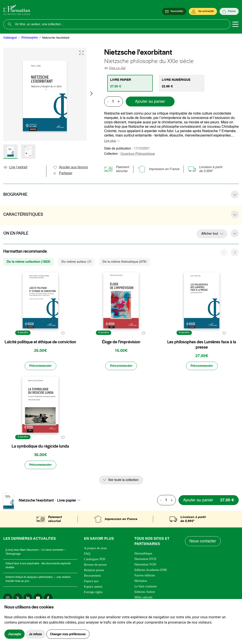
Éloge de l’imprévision (121, 342)
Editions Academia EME (151, 570)
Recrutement (92, 576)
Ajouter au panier (150, 102)
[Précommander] (40, 366)
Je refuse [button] (35, 634)
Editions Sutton (145, 592)
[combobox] (70, 500)
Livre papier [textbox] (67, 500)
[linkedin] (28, 598)
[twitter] (18, 598)
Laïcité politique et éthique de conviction (40, 342)
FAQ (87, 554)
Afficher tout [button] (210, 234)
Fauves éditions (145, 575)
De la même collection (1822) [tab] (28, 262)
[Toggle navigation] (235, 24)
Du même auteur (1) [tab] (76, 262)
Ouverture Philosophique (138, 154)
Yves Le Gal (117, 68)
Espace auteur (93, 586)
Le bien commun (146, 586)
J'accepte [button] (15, 634)
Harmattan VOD (145, 564)
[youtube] (38, 598)
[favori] (63, 333)
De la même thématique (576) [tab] (125, 262)
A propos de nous (96, 548)
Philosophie (30, 38)
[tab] (130, 83)
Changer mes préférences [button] (68, 634)
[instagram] (8, 598)
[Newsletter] (174, 11)
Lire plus (110, 141)
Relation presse (94, 570)
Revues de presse (95, 565)
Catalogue (10, 38)
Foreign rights (93, 592)
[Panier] (229, 11)
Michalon (141, 581)
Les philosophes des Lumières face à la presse (202, 345)
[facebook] (48, 598)
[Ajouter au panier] (209, 500)
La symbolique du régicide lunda (40, 446)
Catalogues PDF (95, 559)
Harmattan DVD (145, 559)
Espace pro (91, 581)
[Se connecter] (203, 11)
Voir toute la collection (123, 480)
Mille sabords (143, 597)
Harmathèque (143, 553)
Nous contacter (203, 541)
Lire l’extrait (15, 167)
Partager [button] (63, 173)
